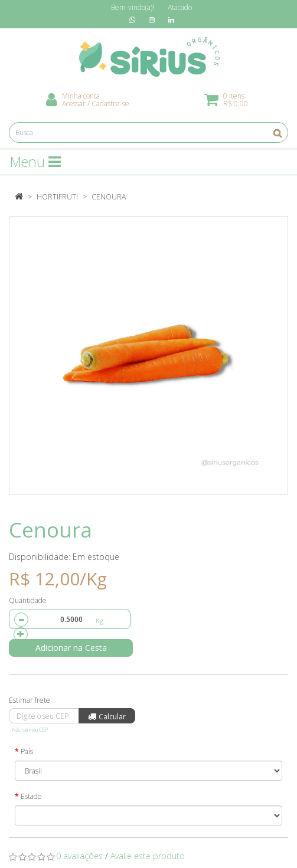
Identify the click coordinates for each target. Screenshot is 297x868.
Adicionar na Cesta (71, 648)
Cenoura (109, 197)
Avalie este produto (148, 856)
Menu (35, 162)
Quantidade (28, 600)
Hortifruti (57, 197)
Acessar (74, 104)
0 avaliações (79, 856)
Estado (31, 796)
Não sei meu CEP (30, 730)
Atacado (180, 7)
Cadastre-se (110, 104)
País (27, 751)
